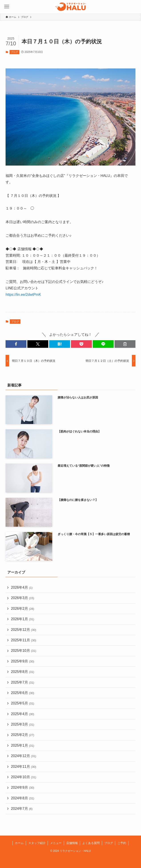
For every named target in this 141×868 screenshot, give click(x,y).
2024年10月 (23, 777)
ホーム (19, 843)
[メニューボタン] (7, 7)
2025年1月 (22, 745)
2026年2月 (22, 609)
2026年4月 (22, 587)
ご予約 (122, 843)
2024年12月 (23, 756)
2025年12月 (23, 630)
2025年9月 (22, 661)
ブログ (14, 52)
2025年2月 (22, 735)
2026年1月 (22, 619)
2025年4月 (22, 714)
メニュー (56, 843)
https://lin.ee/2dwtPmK (23, 295)
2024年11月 (23, 767)
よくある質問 (91, 843)
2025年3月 (22, 724)
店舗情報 (72, 843)
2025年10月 (23, 651)
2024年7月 (22, 809)
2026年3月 (22, 598)
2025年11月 (23, 640)
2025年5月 (22, 703)
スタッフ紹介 (37, 843)
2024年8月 (22, 798)
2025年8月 (22, 672)
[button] (16, 344)
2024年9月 (22, 787)
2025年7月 (22, 682)
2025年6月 (22, 693)
